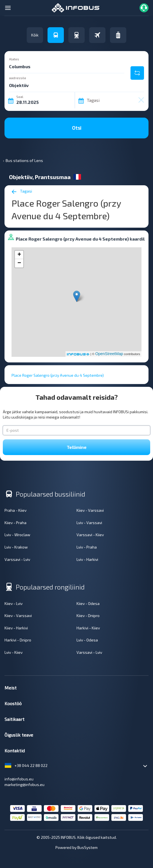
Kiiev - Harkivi (16, 628)
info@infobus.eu (19, 779)
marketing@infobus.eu (24, 784)
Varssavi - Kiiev (90, 535)
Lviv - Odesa (87, 640)
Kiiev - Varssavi (90, 510)
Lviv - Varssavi (89, 523)
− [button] (19, 263)
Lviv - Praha (87, 547)
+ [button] (19, 255)
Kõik (35, 35)
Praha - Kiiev (15, 510)
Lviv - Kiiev (13, 652)
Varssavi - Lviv (17, 559)
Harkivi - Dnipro (18, 640)
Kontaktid (15, 751)
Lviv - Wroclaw (17, 535)
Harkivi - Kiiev (88, 628)
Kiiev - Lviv (13, 603)
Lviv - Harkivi (87, 559)
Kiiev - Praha (15, 523)
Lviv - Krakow (16, 547)
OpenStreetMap (109, 354)
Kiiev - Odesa (88, 603)
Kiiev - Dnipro (88, 615)
